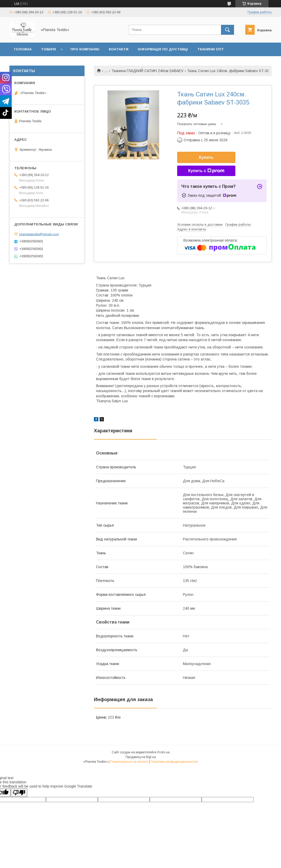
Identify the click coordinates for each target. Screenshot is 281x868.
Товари (48, 49)
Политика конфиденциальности (174, 762)
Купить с (206, 171)
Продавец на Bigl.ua (141, 757)
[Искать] (228, 30)
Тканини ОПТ (211, 49)
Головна (23, 49)
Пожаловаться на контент (129, 762)
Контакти (119, 49)
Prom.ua (163, 752)
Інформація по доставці (163, 49)
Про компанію (85, 49)
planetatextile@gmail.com (39, 234)
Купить (206, 157)
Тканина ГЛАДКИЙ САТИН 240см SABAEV (147, 71)
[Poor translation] (19, 793)
